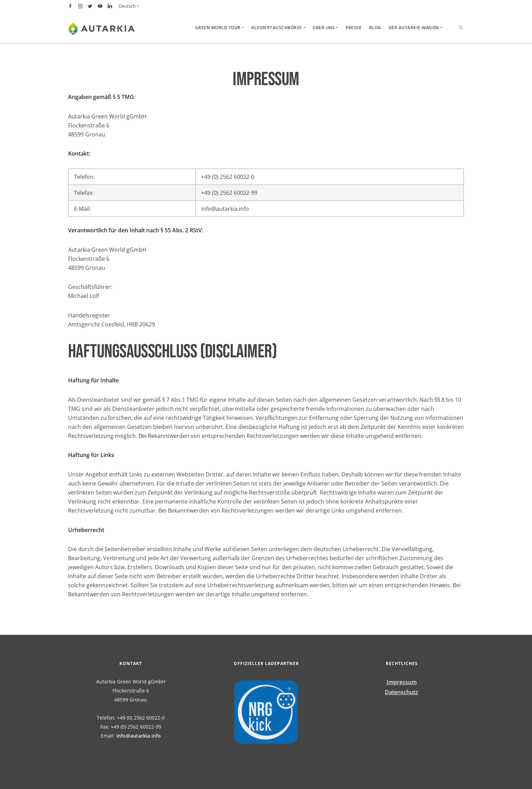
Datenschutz (401, 692)
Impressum (402, 682)
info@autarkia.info (139, 736)
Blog (375, 28)
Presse (354, 28)
